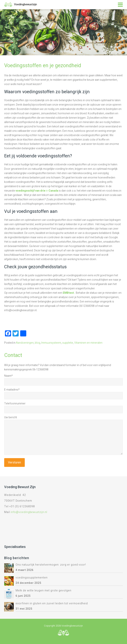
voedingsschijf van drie (31, 191)
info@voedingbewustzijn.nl (29, 512)
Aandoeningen (25, 343)
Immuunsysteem (51, 343)
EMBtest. (69, 293)
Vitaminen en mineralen (88, 343)
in (47, 191)
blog (38, 343)
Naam (8, 376)
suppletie (68, 343)
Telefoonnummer (15, 404)
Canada (54, 191)
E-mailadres (12, 390)
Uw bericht (11, 417)
